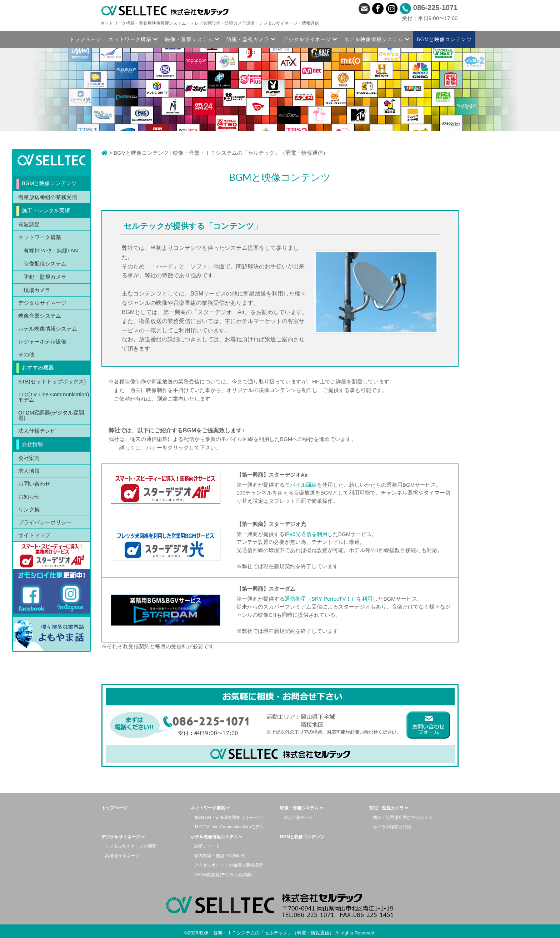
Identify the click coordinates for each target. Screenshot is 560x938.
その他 (26, 354)
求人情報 (29, 471)
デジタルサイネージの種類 (131, 846)
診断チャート (207, 846)
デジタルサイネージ (42, 303)
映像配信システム (45, 264)
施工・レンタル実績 (46, 210)
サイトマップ (34, 535)
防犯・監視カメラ (45, 277)
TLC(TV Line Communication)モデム (54, 397)
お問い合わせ (34, 484)
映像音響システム (40, 316)
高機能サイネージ (122, 856)
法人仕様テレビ (37, 431)
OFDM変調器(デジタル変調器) (51, 415)
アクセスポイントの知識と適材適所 (229, 865)
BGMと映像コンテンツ (49, 183)
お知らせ (29, 497)
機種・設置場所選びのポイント (403, 818)
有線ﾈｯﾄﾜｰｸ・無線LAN (51, 250)
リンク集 (29, 509)
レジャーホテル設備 (42, 341)
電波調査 (29, 224)
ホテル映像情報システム (48, 329)
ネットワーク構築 (40, 237)
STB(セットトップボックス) (52, 381)
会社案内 (29, 458)
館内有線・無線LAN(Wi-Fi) (220, 856)
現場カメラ (37, 290)
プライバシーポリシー (45, 522)
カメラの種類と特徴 (392, 827)
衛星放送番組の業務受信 (48, 197)
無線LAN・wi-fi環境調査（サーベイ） (230, 818)
